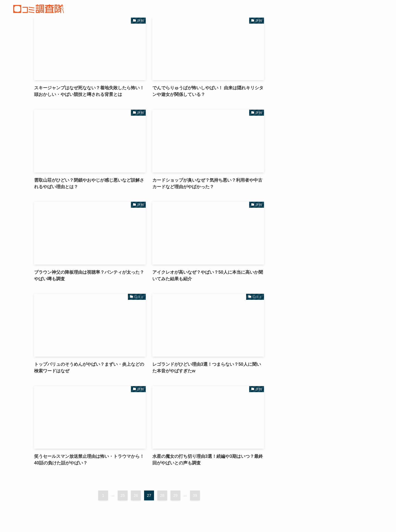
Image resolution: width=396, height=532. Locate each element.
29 (175, 495)
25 (123, 495)
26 (136, 495)
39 (195, 495)
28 (162, 495)
